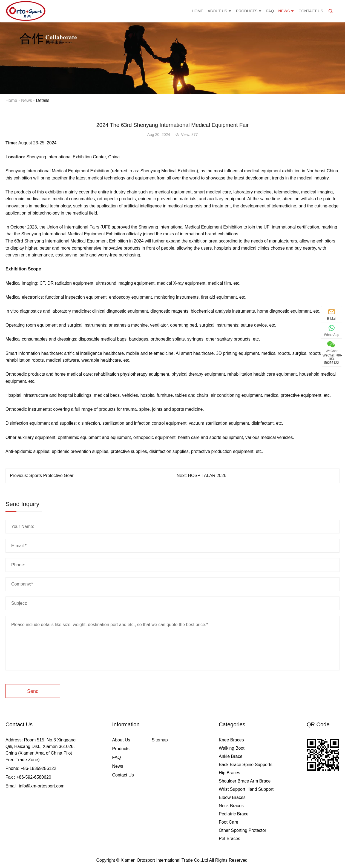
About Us (219, 11)
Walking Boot (232, 748)
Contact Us (311, 11)
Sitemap (160, 740)
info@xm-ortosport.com (42, 786)
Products (249, 11)
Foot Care (228, 822)
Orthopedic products (25, 374)
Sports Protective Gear (51, 476)
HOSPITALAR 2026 (207, 476)
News (286, 11)
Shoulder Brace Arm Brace (245, 781)
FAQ (270, 11)
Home (197, 11)
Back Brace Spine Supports (246, 765)
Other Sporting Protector (242, 830)
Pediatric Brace (234, 814)
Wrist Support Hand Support (246, 789)
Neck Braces (231, 806)
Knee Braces (231, 740)
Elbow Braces (232, 797)
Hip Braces (229, 773)
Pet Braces (229, 839)
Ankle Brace (231, 756)
